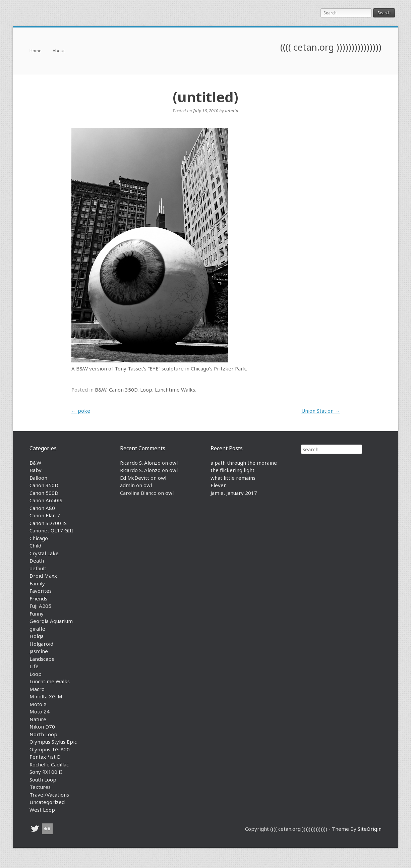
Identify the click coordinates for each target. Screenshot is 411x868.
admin (232, 111)
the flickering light (232, 470)
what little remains (233, 478)
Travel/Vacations (49, 795)
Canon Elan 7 (45, 515)
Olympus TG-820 (50, 749)
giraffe (37, 629)
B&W (101, 390)
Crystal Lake (44, 553)
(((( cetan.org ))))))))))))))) (331, 47)
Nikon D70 (42, 727)
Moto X (38, 704)
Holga (37, 636)
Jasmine (39, 651)
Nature (38, 719)
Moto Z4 (40, 711)
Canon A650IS (46, 500)
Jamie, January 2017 (234, 493)
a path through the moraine (244, 463)
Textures (40, 787)
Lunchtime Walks (175, 390)
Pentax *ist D (45, 757)
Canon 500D (44, 493)
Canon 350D (123, 390)
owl (173, 463)
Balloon (38, 478)
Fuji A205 (40, 606)
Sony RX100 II (46, 772)
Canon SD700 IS (48, 523)
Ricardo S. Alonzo (140, 463)
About (59, 51)
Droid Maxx (43, 576)
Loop (146, 390)
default (38, 568)
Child (35, 545)
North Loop (43, 734)
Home (36, 51)
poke (81, 411)
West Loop (42, 810)
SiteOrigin (370, 829)
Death (37, 561)
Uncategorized (47, 802)
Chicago (39, 538)
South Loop (43, 779)
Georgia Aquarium (51, 621)
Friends (38, 598)
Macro (37, 689)
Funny (37, 614)
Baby (36, 470)
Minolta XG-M (46, 696)
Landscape (42, 659)
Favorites (41, 591)
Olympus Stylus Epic (53, 742)
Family (37, 583)
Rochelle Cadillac (49, 764)
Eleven (219, 485)
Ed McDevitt (135, 478)
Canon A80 (42, 508)
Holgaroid (41, 644)
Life (34, 666)
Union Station (321, 411)
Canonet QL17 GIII (51, 530)
